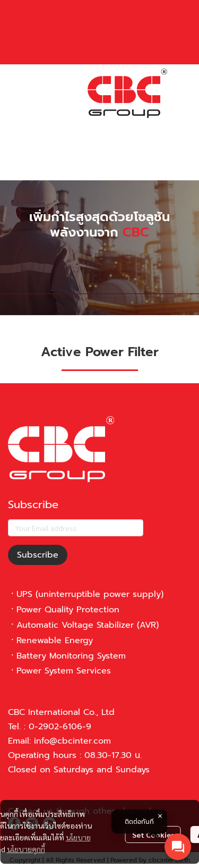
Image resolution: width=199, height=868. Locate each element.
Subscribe (38, 555)
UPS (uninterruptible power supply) (90, 594)
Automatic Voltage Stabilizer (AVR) (88, 625)
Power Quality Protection (68, 610)
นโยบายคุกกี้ (26, 849)
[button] (96, 127)
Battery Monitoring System (71, 656)
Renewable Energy (55, 641)
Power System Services (64, 671)
